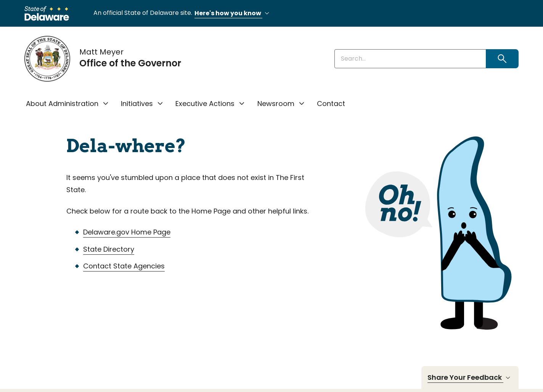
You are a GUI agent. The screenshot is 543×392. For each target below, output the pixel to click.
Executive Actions (205, 104)
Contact (331, 104)
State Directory (109, 249)
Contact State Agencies (124, 266)
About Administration (62, 104)
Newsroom (276, 104)
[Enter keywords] (410, 59)
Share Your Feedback (470, 378)
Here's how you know (233, 14)
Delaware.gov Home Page (127, 232)
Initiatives (137, 104)
